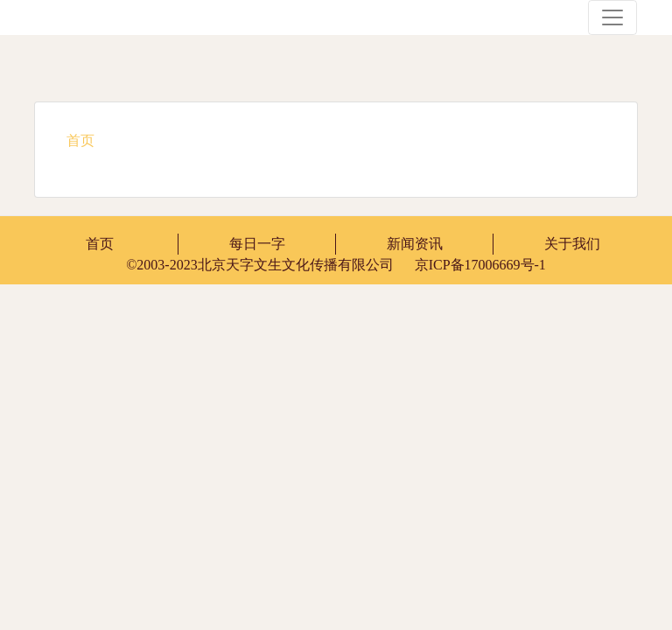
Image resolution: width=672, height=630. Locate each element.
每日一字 (257, 244)
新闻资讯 (415, 244)
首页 (100, 244)
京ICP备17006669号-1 (336, 265)
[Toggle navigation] (612, 17)
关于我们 (572, 244)
